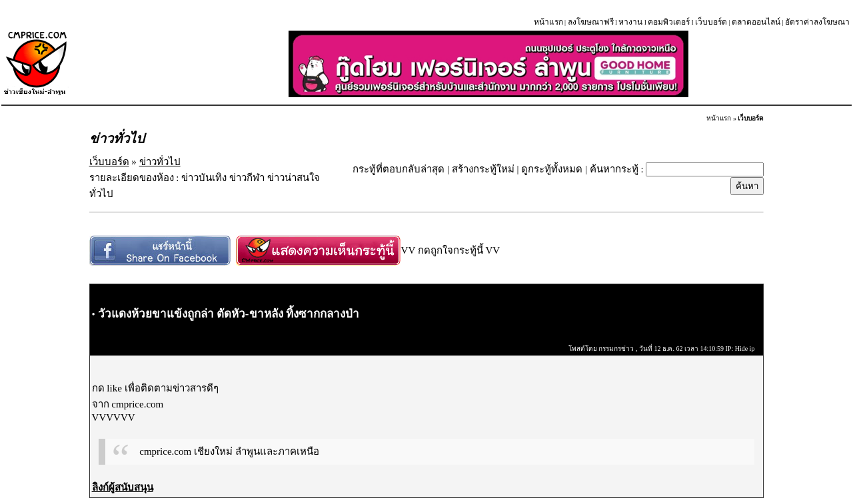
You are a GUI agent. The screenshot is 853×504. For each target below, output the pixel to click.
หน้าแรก (548, 22)
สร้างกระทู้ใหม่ (483, 169)
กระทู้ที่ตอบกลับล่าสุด (399, 169)
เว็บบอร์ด (711, 22)
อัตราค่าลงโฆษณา (817, 22)
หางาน (630, 22)
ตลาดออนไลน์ (756, 22)
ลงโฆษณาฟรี (591, 22)
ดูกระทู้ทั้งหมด (552, 169)
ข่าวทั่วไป (160, 162)
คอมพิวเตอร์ (669, 22)
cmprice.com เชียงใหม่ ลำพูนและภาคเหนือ (229, 451)
